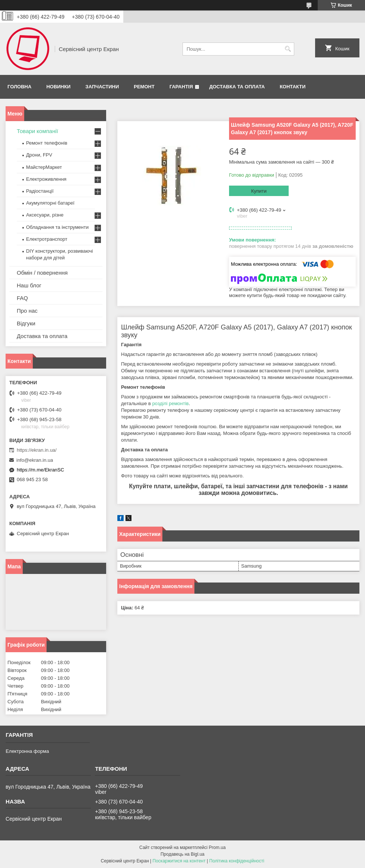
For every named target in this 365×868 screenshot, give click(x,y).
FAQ (22, 298)
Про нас (27, 311)
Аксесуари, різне (45, 215)
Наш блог (29, 285)
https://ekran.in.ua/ (37, 450)
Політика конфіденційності (237, 861)
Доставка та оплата (237, 87)
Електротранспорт (47, 239)
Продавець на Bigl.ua (182, 854)
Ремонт (144, 87)
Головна (19, 87)
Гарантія (181, 87)
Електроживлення (46, 179)
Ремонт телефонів (47, 143)
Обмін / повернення (42, 273)
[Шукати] (288, 49)
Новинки (58, 87)
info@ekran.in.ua (35, 460)
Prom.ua (217, 848)
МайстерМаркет (44, 167)
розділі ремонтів (171, 403)
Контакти (293, 87)
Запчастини (102, 87)
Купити (259, 191)
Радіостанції (40, 191)
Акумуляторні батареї (50, 203)
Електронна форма (27, 751)
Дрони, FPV (39, 155)
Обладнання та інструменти (57, 227)
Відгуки (26, 323)
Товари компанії (37, 131)
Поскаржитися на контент (179, 861)
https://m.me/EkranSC (40, 470)
